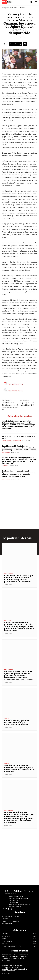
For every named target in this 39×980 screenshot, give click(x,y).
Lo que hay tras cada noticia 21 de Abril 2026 (19, 437)
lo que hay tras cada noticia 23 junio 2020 (27, 404)
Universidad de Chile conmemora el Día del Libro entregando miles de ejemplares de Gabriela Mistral (15, 957)
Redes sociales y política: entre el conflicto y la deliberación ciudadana (17, 723)
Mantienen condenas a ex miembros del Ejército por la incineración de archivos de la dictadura (19, 769)
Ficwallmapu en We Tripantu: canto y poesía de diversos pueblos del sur (10, 406)
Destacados (14, 8)
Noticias (23, 8)
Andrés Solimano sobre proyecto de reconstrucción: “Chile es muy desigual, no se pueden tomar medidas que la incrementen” (19, 460)
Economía (5, 466)
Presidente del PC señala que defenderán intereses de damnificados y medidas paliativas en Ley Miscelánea (19, 448)
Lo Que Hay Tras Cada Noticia (11, 441)
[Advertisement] (19, 848)
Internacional (7, 431)
